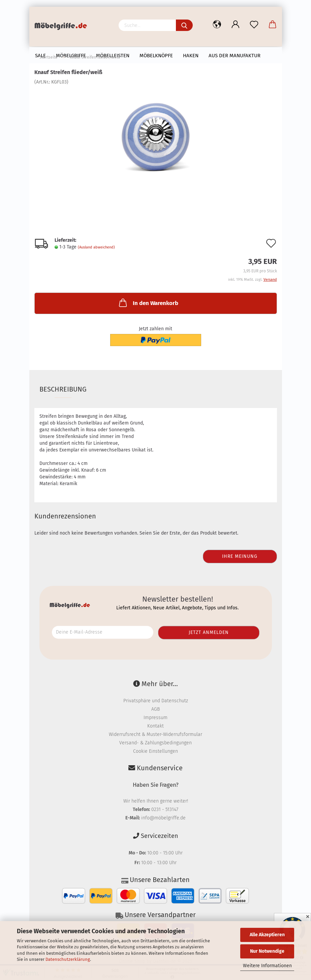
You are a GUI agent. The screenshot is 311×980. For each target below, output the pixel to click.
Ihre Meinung (240, 556)
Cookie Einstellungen (155, 751)
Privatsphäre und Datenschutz (156, 701)
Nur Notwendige (267, 951)
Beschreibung (63, 389)
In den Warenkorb (148, 303)
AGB (155, 709)
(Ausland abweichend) (96, 247)
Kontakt (155, 726)
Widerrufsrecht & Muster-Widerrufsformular (155, 734)
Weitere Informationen (267, 966)
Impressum (155, 718)
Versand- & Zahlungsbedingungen (155, 743)
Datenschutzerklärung (68, 959)
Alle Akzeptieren (267, 935)
